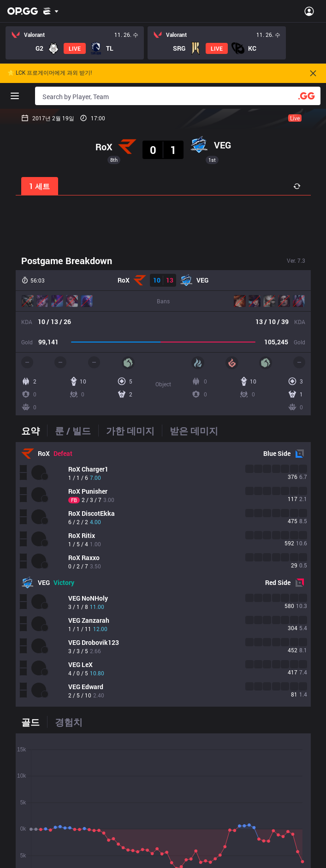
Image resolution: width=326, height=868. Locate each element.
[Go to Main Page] (23, 11)
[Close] (313, 73)
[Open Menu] (309, 11)
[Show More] (51, 11)
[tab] (34, 431)
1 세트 (39, 186)
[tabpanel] (163, 574)
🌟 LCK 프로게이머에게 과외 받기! (50, 73)
